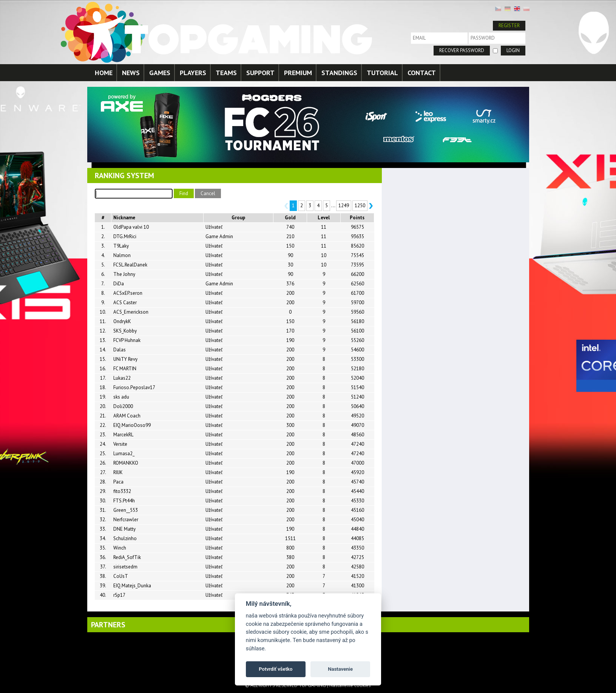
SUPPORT (260, 73)
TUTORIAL (382, 73)
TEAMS (226, 73)
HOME (104, 73)
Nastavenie (340, 669)
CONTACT (422, 73)
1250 (360, 206)
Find (184, 193)
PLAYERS (193, 73)
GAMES (160, 73)
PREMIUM (298, 73)
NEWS (131, 73)
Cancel (208, 193)
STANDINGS (339, 73)
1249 (344, 206)
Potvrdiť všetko (276, 669)
